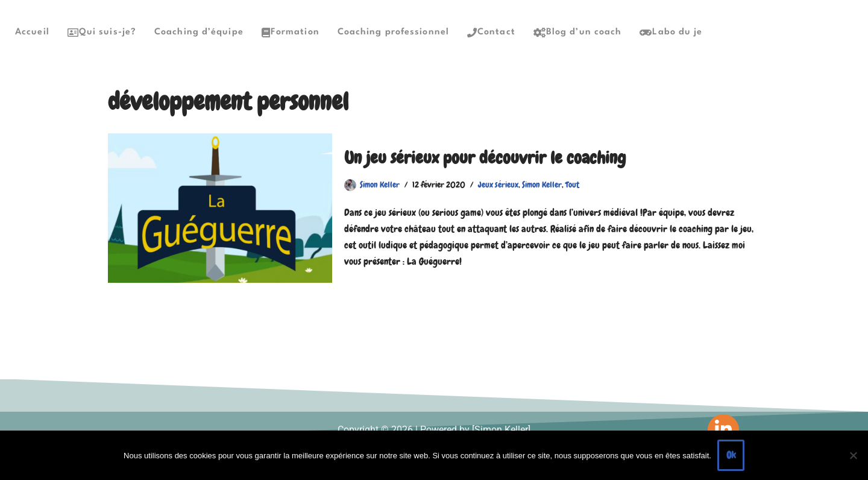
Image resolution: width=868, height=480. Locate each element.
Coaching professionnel (393, 32)
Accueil (32, 32)
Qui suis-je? (102, 33)
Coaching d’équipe (199, 32)
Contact (491, 33)
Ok (731, 455)
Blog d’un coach (578, 33)
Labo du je (671, 33)
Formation (291, 33)
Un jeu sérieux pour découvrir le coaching (485, 158)
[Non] (853, 455)
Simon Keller (380, 185)
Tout (572, 185)
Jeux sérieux (498, 185)
